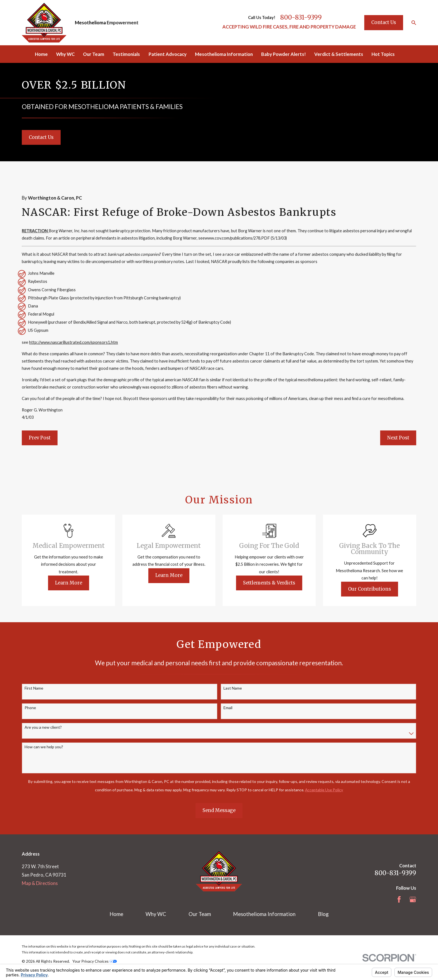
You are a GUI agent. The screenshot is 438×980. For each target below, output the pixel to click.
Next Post (398, 438)
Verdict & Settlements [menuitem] (339, 54)
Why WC (156, 914)
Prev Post (40, 438)
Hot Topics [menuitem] (383, 54)
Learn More (77, 583)
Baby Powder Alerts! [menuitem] (284, 54)
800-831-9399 (301, 17)
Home (116, 914)
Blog (323, 914)
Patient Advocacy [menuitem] (168, 54)
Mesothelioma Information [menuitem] (224, 54)
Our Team (200, 914)
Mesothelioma (90, 23)
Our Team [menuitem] (94, 54)
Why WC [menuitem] (65, 54)
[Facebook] (399, 899)
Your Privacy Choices (95, 961)
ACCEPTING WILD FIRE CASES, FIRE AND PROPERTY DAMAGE (289, 27)
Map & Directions (40, 883)
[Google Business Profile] (413, 899)
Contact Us (384, 23)
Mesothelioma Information (264, 914)
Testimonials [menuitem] (126, 54)
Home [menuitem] (41, 54)
